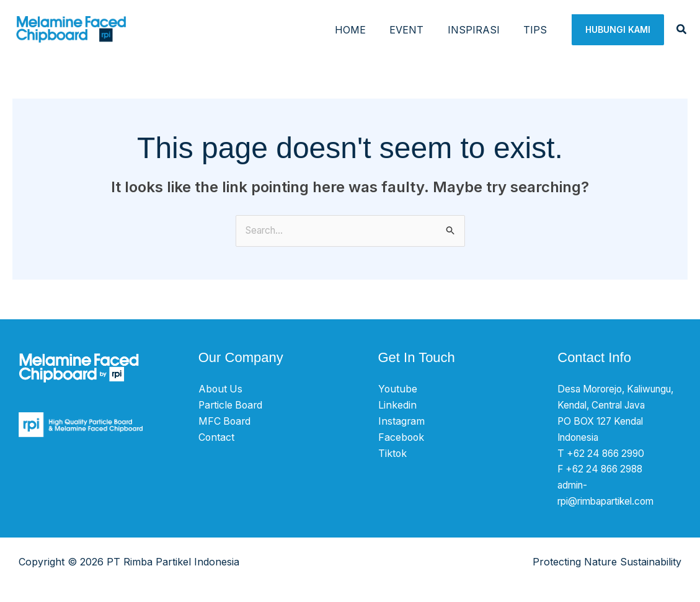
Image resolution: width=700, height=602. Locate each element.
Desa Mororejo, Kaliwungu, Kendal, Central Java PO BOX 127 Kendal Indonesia (603, 421)
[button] (618, 30)
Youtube (398, 389)
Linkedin (397, 405)
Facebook (402, 437)
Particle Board (232, 405)
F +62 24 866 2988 (604, 485)
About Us (221, 389)
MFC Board (225, 421)
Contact (217, 437)
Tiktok (393, 453)
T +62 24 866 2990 (604, 469)
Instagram (402, 421)
